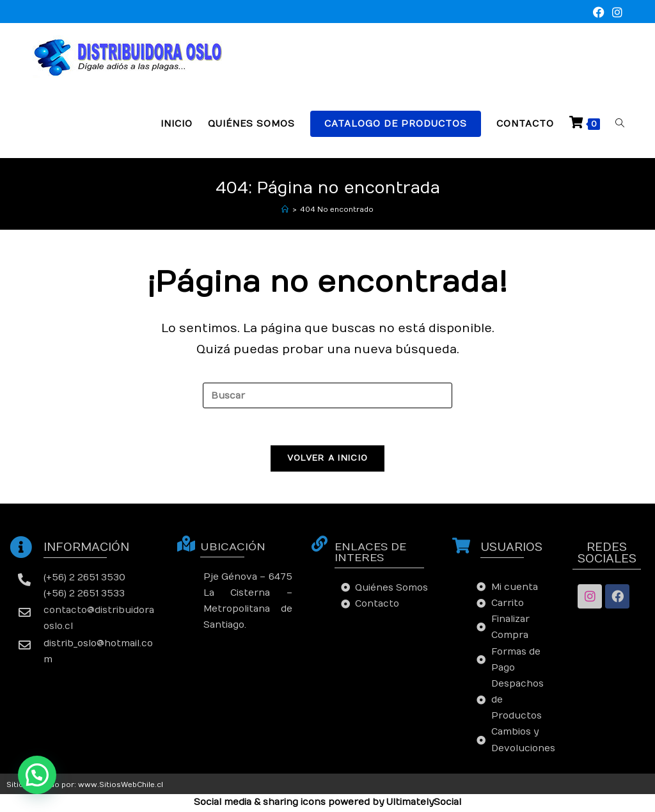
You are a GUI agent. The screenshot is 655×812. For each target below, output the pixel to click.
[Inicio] (285, 210)
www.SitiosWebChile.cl (121, 786)
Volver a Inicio (328, 459)
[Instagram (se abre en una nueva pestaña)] (615, 13)
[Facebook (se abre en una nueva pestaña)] (599, 13)
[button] (37, 775)
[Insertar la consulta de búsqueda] (327, 395)
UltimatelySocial (424, 804)
